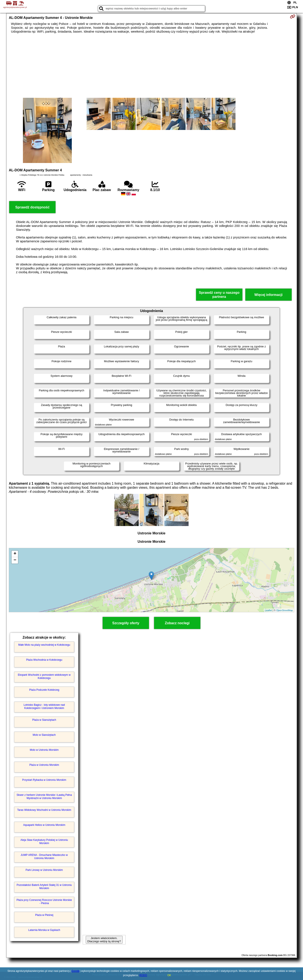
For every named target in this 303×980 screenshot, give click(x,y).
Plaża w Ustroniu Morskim (44, 765)
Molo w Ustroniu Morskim (44, 750)
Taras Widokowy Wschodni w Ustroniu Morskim (44, 810)
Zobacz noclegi (177, 623)
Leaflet (268, 610)
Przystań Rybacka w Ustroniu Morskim (44, 780)
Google (76, 971)
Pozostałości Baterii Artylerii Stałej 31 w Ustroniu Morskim (44, 887)
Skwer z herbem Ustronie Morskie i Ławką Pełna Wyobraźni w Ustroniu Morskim (44, 796)
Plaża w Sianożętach (44, 720)
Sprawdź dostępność (32, 207)
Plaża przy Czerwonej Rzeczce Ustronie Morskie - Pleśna (44, 902)
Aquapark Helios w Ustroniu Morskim (44, 825)
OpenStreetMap (285, 610)
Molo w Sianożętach (44, 735)
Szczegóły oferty (126, 623)
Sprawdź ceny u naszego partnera (219, 295)
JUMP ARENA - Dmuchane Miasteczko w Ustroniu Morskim (44, 856)
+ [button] (15, 554)
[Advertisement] (151, 66)
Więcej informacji (268, 295)
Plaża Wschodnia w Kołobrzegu (44, 660)
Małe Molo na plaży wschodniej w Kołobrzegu (44, 645)
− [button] (15, 560)
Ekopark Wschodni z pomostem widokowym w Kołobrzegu (44, 676)
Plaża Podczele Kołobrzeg (44, 690)
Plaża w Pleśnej (44, 915)
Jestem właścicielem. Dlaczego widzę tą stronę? (104, 940)
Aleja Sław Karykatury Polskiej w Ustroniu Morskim (44, 841)
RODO (143, 975)
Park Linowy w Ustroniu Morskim (44, 870)
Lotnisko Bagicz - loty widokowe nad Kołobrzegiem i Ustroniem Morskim (44, 706)
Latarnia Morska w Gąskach (44, 930)
